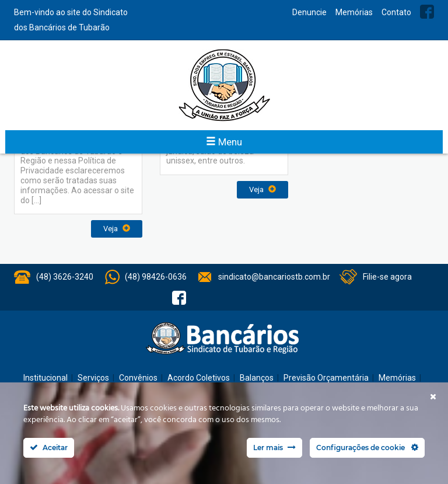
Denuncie (309, 12)
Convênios (138, 378)
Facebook (427, 12)
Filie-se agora (387, 277)
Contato (396, 12)
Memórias (354, 12)
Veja (117, 229)
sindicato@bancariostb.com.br (274, 277)
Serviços (93, 378)
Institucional (45, 378)
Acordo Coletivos (199, 378)
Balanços (257, 378)
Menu (224, 142)
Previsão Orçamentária (326, 378)
